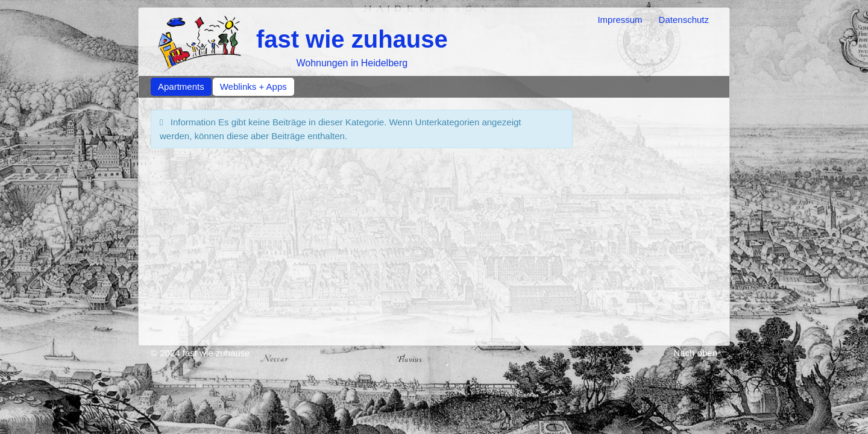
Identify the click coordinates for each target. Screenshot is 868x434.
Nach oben (695, 353)
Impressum (620, 20)
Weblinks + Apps (253, 86)
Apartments (181, 86)
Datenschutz (684, 20)
